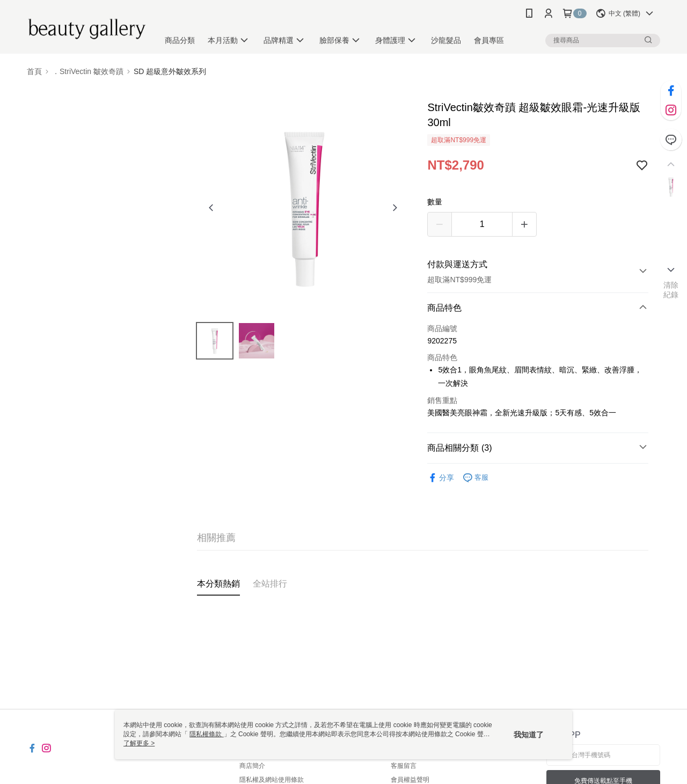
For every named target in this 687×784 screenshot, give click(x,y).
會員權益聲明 (410, 780)
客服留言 (404, 766)
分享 (441, 478)
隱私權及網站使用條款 (272, 780)
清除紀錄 (671, 290)
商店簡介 (252, 766)
